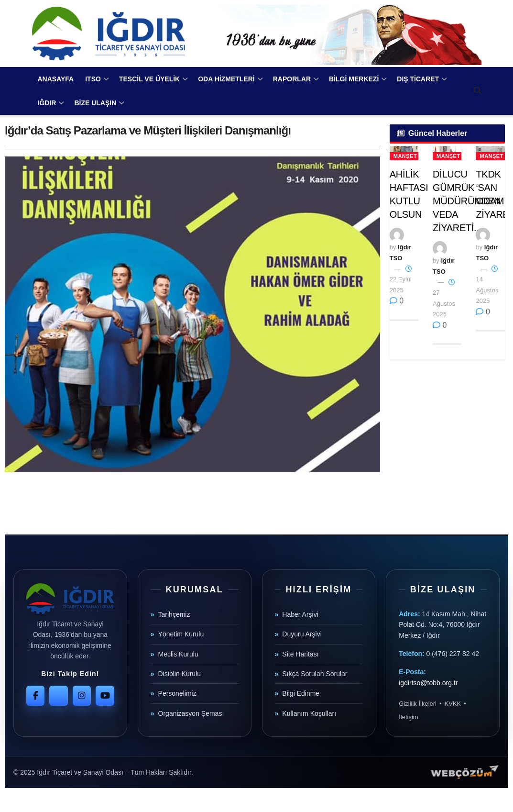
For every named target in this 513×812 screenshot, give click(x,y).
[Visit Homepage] (109, 33)
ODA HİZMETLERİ (226, 79)
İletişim (408, 717)
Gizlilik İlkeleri (418, 704)
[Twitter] (58, 696)
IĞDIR (47, 103)
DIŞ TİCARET (418, 79)
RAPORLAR (292, 79)
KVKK (453, 704)
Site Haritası (300, 654)
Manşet (405, 156)
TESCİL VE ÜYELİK (149, 79)
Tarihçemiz (174, 614)
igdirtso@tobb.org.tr (428, 683)
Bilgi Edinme (301, 693)
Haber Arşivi (300, 614)
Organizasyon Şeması (191, 713)
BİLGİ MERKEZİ (354, 79)
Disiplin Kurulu (180, 674)
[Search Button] (478, 91)
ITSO (93, 79)
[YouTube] (105, 696)
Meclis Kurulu (178, 654)
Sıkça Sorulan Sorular (315, 674)
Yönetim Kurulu (181, 634)
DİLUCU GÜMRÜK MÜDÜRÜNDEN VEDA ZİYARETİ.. (467, 201)
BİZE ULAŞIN (95, 103)
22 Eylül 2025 (401, 280)
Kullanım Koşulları (309, 713)
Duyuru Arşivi (302, 634)
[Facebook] (35, 696)
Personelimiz (177, 693)
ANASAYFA (56, 79)
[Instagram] (82, 696)
